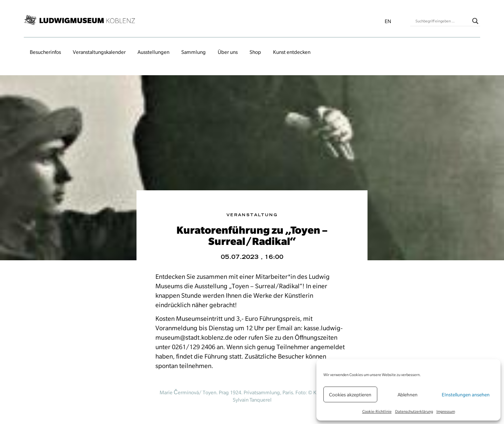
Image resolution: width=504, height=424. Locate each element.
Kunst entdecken (292, 52)
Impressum (446, 411)
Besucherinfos (45, 52)
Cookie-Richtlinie (377, 411)
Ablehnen (408, 395)
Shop (255, 52)
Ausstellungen (153, 52)
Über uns (228, 52)
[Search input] (442, 21)
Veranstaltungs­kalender (99, 52)
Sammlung (194, 52)
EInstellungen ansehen (466, 395)
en (388, 21)
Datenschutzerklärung (414, 411)
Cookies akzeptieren (350, 395)
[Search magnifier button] (475, 21)
